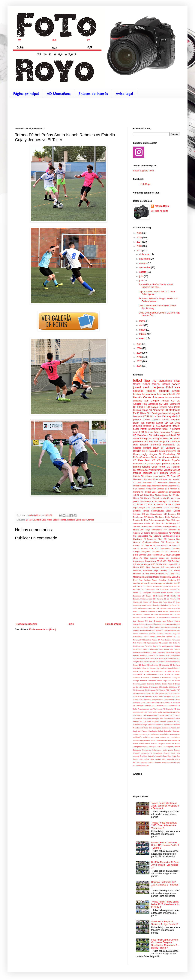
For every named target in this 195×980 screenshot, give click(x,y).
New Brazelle (159, 715)
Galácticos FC (139, 696)
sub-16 (136, 495)
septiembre (145, 267)
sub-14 (147, 523)
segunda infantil (168, 435)
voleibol (169, 637)
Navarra (170, 624)
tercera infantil (166, 394)
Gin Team (176, 696)
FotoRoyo (145, 184)
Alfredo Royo (162, 206)
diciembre (144, 254)
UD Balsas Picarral (156, 407)
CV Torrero (175, 674)
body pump (168, 750)
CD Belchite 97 (159, 596)
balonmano (157, 750)
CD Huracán (173, 467)
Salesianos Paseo (169, 728)
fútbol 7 (167, 429)
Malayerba (137, 624)
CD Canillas (161, 662)
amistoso (138, 401)
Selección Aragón (157, 520)
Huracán (148, 700)
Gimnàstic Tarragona (163, 696)
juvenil (137, 387)
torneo (91, 520)
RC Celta (170, 574)
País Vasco (164, 718)
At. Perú (145, 646)
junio (142, 281)
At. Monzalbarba (154, 514)
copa (136, 445)
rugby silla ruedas (153, 759)
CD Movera (139, 470)
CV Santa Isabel (145, 605)
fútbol (49, 520)
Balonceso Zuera (140, 652)
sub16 (146, 637)
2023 (139, 246)
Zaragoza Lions (139, 630)
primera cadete (141, 420)
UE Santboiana (174, 737)
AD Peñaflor (174, 533)
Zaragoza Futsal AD (157, 747)
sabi (164, 759)
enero (142, 338)
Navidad (177, 624)
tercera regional (169, 486)
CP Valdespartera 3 (151, 674)
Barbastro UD (139, 596)
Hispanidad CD (158, 555)
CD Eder (142, 665)
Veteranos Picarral (164, 740)
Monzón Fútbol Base (158, 624)
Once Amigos (154, 718)
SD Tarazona (168, 542)
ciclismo (157, 545)
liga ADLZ (172, 756)
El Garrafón (154, 687)
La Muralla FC (160, 706)
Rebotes (71, 520)
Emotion (137, 511)
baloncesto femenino (155, 630)
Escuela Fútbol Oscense (156, 479)
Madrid (177, 621)
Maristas (166, 712)
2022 (139, 251)
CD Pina (148, 504)
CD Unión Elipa (139, 668)
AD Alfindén (145, 501)
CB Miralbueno (139, 659)
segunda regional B (144, 426)
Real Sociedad (174, 725)
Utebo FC (168, 439)
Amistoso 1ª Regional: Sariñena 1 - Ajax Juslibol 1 (165, 923)
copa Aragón (139, 508)
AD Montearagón (159, 501)
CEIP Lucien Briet (146, 671)
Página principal (26, 94)
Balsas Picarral (174, 593)
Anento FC (141, 643)
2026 (139, 233)
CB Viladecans (171, 659)
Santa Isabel (82, 520)
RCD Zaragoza (173, 555)
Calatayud (155, 677)
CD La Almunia (170, 599)
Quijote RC (172, 721)
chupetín (137, 753)
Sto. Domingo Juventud (159, 413)
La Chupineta (161, 618)
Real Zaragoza (150, 404)
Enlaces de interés (93, 94)
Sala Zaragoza (155, 728)
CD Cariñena (171, 662)
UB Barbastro (153, 734)
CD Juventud (174, 501)
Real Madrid (154, 577)
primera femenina (149, 583)
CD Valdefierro (141, 435)
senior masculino (163, 762)
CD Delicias (147, 432)
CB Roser (159, 659)
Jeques (56, 520)
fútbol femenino (162, 432)
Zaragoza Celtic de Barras (169, 744)
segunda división (165, 583)
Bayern (148, 596)
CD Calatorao (150, 662)
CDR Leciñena (146, 526)
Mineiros (145, 624)
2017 (139, 361)
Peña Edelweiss (173, 517)
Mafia (160, 712)
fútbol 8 (141, 407)
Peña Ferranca (157, 574)
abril (142, 325)
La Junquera (175, 703)
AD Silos (156, 523)
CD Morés (138, 504)
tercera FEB (147, 549)
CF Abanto (159, 671)
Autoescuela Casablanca (144, 561)
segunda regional (145, 391)
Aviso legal (124, 94)
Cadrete (136, 677)
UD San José (172, 423)
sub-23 (136, 549)
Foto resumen (174, 693)
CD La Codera (152, 665)
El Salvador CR (165, 687)
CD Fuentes (170, 514)
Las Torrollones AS (157, 709)
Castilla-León (169, 536)
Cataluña (176, 549)
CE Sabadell (169, 668)
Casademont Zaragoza (170, 677)
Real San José (162, 725)
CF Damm (176, 671)
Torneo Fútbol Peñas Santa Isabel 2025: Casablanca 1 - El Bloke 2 (165, 904)
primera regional (142, 467)
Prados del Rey (140, 520)
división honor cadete (155, 476)
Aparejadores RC (154, 643)
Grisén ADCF (138, 700)
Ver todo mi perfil (159, 211)
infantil (166, 384)
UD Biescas (147, 545)
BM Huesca (175, 649)
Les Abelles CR (174, 618)
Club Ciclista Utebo (163, 608)
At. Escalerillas (167, 454)
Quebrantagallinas (151, 542)
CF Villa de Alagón (142, 564)
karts (165, 756)
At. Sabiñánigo (169, 523)
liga (147, 380)
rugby (145, 454)
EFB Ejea (145, 567)
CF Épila (157, 526)
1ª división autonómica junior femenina (160, 586)
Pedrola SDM (175, 718)
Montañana (169, 445)
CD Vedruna (155, 536)
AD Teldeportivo (145, 640)
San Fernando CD (147, 483)
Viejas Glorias (173, 511)
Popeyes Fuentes (159, 721)
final (178, 630)
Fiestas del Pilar (152, 693)
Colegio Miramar (140, 681)
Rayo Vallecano (149, 725)
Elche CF (176, 687)
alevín (147, 387)
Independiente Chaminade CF (164, 700)
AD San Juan (151, 442)
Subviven (176, 731)
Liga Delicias (160, 570)
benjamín (158, 387)
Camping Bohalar (169, 526)
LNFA (143, 703)
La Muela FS (149, 706)
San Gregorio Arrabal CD (159, 401)
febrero (143, 334)
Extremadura (164, 615)
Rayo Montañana (154, 530)
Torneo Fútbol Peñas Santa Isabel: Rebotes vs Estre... (156, 286)
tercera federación (159, 533)
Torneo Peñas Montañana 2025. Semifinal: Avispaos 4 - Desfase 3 (165, 806)
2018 (139, 357)
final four (144, 756)
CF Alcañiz (149, 517)
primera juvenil (168, 473)
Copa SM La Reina (172, 681)
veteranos (138, 586)
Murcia (150, 715)
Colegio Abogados (142, 552)
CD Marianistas (141, 536)
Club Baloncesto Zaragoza (144, 608)
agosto (143, 272)
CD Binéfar (172, 596)
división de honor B (171, 545)
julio (142, 276)
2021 (139, 344)
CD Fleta (138, 460)
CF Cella (167, 671)
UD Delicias (164, 734)
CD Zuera (171, 476)
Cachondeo (168, 564)
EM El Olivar (140, 413)
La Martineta (138, 706)
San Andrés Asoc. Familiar (153, 580)
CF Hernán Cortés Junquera (157, 396)
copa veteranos (170, 630)
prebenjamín (155, 429)
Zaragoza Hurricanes (142, 750)
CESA (166, 508)
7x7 (175, 637)
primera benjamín (171, 464)
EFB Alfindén (171, 489)
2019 (139, 353)
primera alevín (151, 448)
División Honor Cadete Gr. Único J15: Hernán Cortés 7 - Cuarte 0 (165, 845)
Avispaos (175, 432)
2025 (139, 238)
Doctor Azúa (167, 684)
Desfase (160, 489)
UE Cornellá (174, 504)
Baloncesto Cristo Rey (156, 652)
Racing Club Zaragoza (151, 439)
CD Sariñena (175, 665)
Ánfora (138, 766)
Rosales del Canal (141, 728)
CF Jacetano (168, 448)
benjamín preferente (170, 442)
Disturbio (156, 552)
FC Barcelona (139, 690)
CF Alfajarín (164, 460)
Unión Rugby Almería (142, 740)
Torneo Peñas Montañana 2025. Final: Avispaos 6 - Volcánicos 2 (164, 825)
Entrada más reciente (27, 624)
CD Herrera (158, 599)
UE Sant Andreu (159, 737)
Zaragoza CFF (151, 473)
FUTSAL (137, 618)
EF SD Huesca (169, 552)
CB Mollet (150, 659)
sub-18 (177, 583)
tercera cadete (172, 398)
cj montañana (156, 753)
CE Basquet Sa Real (155, 668)
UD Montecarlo (172, 410)
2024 (139, 242)
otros (135, 558)
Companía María (155, 681)
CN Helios (154, 435)
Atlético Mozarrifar (163, 495)
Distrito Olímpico (143, 615)
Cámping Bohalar (154, 684)
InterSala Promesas (143, 570)
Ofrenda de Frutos (140, 718)
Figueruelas (164, 693)
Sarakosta (153, 731)
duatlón (136, 583)
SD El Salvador (150, 451)
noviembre (145, 259)
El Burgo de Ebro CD (155, 539)
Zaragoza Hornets (173, 747)
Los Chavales (155, 621)
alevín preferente (167, 451)
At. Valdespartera (166, 646)
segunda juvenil (169, 391)
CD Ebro (164, 404)
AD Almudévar (156, 410)
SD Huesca (145, 498)
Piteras (136, 721)
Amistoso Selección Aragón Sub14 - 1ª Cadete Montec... (158, 300)
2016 (139, 366)
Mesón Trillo (141, 715)
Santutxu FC (174, 580)
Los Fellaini (168, 621)
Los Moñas (174, 570)
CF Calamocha (163, 549)
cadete (176, 384)
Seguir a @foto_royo (143, 171)
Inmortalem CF (173, 567)
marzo (143, 330)
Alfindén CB (139, 514)
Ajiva (174, 640)
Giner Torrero (159, 467)
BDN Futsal (164, 649)
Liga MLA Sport (153, 464)
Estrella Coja (40, 520)
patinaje (152, 633)
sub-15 (173, 762)
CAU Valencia (160, 656)
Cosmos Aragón (140, 684)
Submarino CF (160, 504)
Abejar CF (156, 640)
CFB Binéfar (157, 564)
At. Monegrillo (145, 593)
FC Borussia (150, 690)
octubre (143, 263)
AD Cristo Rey (147, 495)
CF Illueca (154, 602)
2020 (139, 348)
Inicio (71, 624)
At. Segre (154, 646)
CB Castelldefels (173, 656)
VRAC (153, 740)
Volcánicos (157, 498)
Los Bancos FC (140, 621)
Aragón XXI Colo (170, 643)
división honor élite (172, 753)
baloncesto (162, 483)
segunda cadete (160, 420)
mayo (142, 321)
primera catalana (164, 633)
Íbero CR (145, 766)
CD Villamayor (153, 470)
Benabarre (170, 652)
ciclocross (145, 753)
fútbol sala (173, 387)
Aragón (153, 454)
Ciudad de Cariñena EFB (170, 605)
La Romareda (172, 706)
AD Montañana (59, 94)
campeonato (174, 492)
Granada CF (158, 567)
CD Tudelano (174, 561)
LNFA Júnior (164, 703)
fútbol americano (140, 633)
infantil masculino (155, 756)
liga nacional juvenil (152, 423)
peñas (63, 520)
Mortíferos (160, 517)
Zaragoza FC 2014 (141, 747)
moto (141, 759)
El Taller (30, 520)
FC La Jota (175, 615)
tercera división (172, 457)
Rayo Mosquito (171, 627)
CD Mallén (144, 602)
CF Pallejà (138, 674)
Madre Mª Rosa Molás (148, 712)
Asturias (173, 589)
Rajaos (145, 577)
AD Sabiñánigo (148, 589)
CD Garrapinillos (154, 508)
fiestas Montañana (144, 394)
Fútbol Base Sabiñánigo (156, 492)
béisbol (177, 750)
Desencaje (175, 508)
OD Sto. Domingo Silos (143, 627)
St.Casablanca (163, 426)
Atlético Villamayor (151, 649)
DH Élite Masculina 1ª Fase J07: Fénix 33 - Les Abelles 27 (165, 865)
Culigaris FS (144, 611)
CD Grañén (162, 561)
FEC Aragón (171, 690)
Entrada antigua (113, 624)
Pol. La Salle (145, 721)
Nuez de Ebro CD (172, 715)
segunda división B (148, 762)
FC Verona (161, 690)
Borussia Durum (147, 656)
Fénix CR (150, 460)
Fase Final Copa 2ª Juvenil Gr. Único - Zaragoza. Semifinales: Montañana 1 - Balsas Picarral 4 (165, 944)
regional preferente (151, 445)
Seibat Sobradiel (165, 731)
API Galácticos (162, 589)
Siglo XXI (170, 520)
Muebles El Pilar (141, 574)
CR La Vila (165, 674)
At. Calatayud (173, 558)
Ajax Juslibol (166, 640)
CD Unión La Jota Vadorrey (157, 416)
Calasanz (145, 677)
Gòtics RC (151, 618)
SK (179, 627)
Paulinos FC (158, 627)
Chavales (156, 605)
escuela (136, 756)
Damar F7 (154, 611)
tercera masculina (157, 637)
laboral (147, 533)
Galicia (143, 618)
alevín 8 (176, 416)
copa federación (154, 486)
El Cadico (144, 687)
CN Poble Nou (165, 602)
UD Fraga (173, 734)
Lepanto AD (171, 709)
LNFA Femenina (152, 703)
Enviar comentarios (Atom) (43, 629)
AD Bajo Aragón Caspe (152, 558)
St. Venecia (166, 470)
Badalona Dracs (159, 593)
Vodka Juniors (151, 744)
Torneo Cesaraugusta (153, 511)
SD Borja (172, 577)
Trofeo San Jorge (140, 734)
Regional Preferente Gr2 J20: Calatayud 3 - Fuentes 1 (165, 885)
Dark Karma (163, 611)
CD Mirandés (164, 665)
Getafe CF (150, 696)
